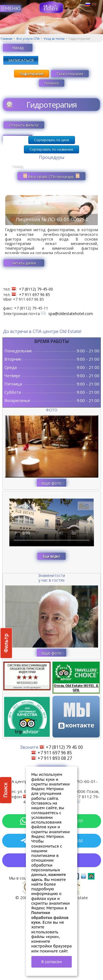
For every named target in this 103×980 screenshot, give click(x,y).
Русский (88, 4)
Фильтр (6, 643)
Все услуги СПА (28, 38)
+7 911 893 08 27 (55, 758)
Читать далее (24, 263)
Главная (6, 38)
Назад (18, 48)
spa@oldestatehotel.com (71, 314)
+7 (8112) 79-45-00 (36, 289)
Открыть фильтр (24, 125)
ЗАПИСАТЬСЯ (21, 60)
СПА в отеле (51, 493)
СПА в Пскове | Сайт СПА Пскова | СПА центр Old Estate (51, 7)
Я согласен (51, 962)
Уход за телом (54, 38)
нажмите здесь (49, 877)
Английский (94, 4)
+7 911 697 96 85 (34, 295)
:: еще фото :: (51, 483)
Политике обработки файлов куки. (50, 917)
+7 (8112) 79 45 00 (64, 747)
